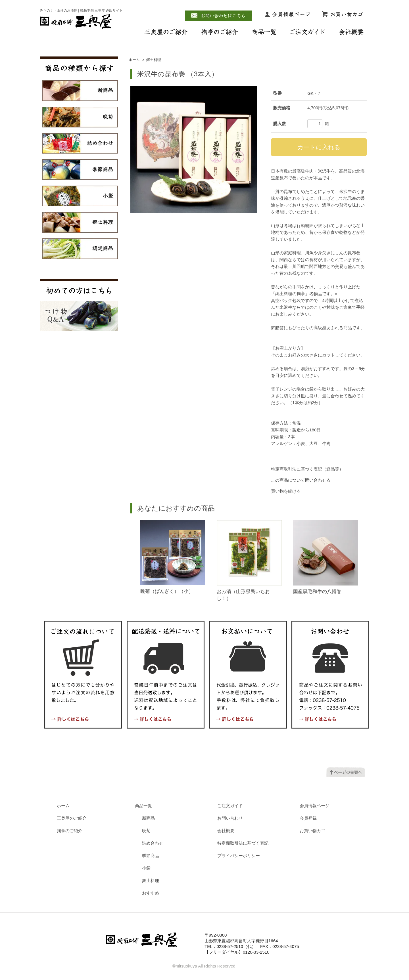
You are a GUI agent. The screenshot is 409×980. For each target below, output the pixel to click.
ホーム (134, 60)
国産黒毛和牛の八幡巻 (317, 592)
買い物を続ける (286, 491)
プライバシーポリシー (239, 856)
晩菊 (146, 831)
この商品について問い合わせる (301, 480)
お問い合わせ (230, 818)
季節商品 (151, 856)
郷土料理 (154, 60)
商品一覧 (143, 806)
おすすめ (151, 893)
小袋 (146, 868)
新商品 (148, 818)
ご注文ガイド (230, 806)
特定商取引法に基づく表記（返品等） (307, 469)
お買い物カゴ (312, 831)
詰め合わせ (153, 843)
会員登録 (308, 818)
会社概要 (226, 831)
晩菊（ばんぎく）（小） (167, 591)
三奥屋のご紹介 (72, 818)
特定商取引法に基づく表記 (243, 843)
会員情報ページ (315, 806)
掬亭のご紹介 (70, 831)
